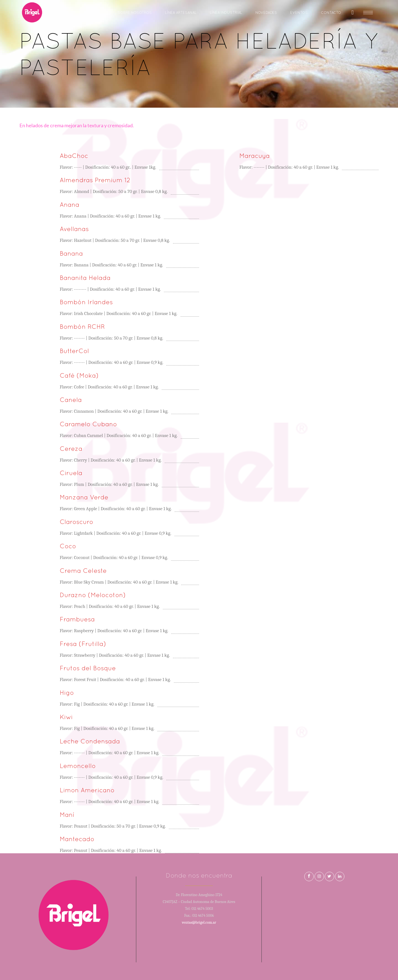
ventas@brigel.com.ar (199, 922)
